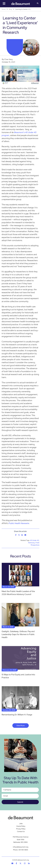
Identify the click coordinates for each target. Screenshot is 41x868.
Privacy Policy (21, 829)
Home (4, 9)
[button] (38, 4)
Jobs (21, 824)
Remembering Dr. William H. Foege (17, 715)
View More (20, 726)
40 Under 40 (34, 540)
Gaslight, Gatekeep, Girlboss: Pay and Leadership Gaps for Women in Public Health (18, 634)
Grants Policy (21, 826)
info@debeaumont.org (21, 847)
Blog (10, 9)
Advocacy (31, 543)
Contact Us (21, 831)
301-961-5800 (23, 850)
